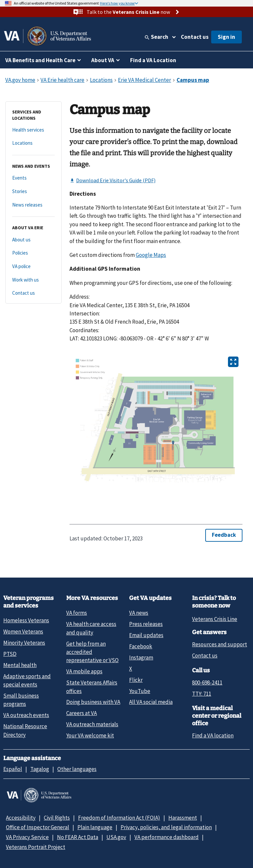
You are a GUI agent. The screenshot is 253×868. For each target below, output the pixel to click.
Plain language (95, 827)
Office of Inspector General (38, 827)
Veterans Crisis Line (215, 619)
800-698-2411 (207, 682)
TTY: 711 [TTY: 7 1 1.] (202, 694)
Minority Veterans (24, 643)
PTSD (10, 654)
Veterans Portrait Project (36, 847)
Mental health (20, 665)
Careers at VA (82, 713)
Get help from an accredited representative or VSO (92, 652)
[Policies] (33, 253)
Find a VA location (213, 735)
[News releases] (33, 205)
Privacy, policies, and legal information (166, 827)
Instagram (141, 657)
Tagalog (40, 769)
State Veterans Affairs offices (92, 687)
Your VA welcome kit (90, 735)
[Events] (33, 178)
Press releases (146, 624)
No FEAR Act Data (78, 837)
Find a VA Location (153, 60)
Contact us (195, 37)
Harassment (183, 818)
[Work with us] (33, 280)
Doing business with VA (93, 702)
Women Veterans (23, 632)
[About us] (33, 240)
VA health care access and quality (91, 628)
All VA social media (151, 702)
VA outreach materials (92, 724)
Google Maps (151, 255)
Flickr (136, 680)
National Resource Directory (25, 730)
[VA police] (33, 267)
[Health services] (33, 130)
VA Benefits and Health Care (40, 60)
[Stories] (33, 192)
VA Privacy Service (27, 837)
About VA (103, 60)
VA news (139, 613)
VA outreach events (26, 715)
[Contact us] (33, 293)
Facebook (141, 646)
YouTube (140, 691)
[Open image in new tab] (233, 362)
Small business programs (21, 700)
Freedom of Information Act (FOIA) (119, 818)
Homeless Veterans (26, 620)
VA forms (77, 613)
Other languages (77, 769)
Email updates (146, 635)
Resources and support (220, 644)
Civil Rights (57, 818)
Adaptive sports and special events (27, 680)
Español (13, 769)
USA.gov (116, 837)
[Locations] (33, 143)
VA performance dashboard (167, 837)
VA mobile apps (84, 671)
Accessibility (21, 818)
